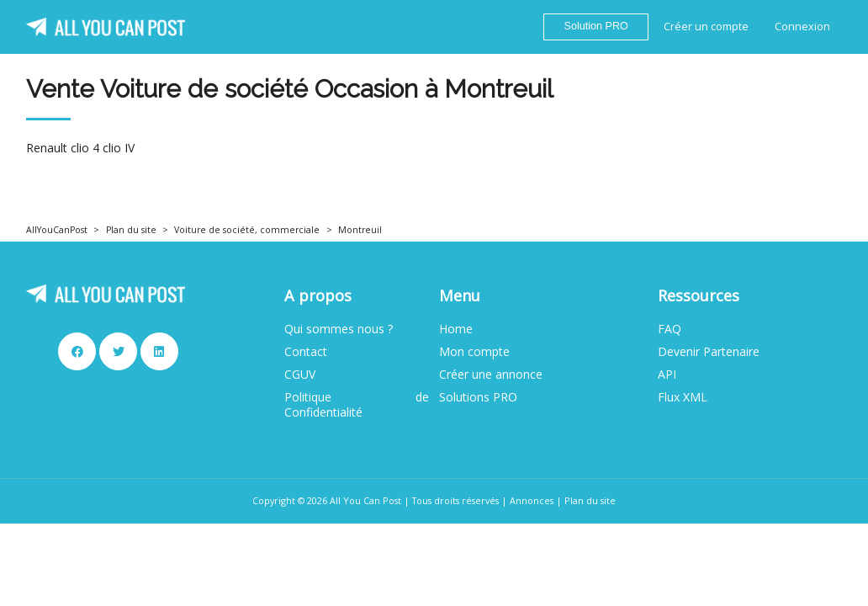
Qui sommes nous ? (339, 329)
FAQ (670, 329)
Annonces (532, 500)
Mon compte (474, 352)
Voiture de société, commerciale (247, 230)
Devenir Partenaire (709, 352)
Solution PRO (596, 26)
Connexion (802, 27)
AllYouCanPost (57, 230)
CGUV (300, 375)
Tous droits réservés (455, 500)
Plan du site (131, 230)
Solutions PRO (478, 397)
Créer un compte (706, 27)
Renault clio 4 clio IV (80, 148)
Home (456, 329)
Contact (306, 352)
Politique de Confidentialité (357, 405)
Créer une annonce (491, 375)
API (667, 375)
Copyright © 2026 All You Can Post (327, 500)
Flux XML (683, 397)
